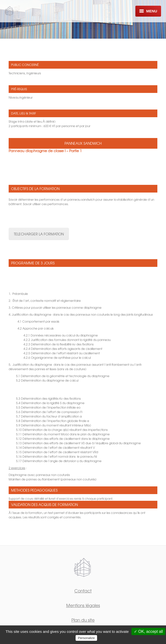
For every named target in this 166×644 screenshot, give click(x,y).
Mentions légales (83, 605)
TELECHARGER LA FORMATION (39, 234)
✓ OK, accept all (148, 631)
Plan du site (83, 620)
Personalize (86, 638)
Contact (83, 591)
